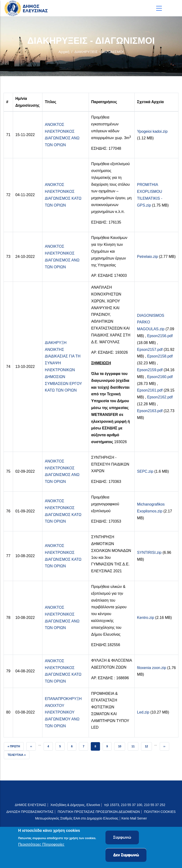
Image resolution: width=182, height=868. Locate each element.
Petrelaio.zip (147, 257)
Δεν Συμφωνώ (126, 856)
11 (135, 745)
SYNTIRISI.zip (149, 553)
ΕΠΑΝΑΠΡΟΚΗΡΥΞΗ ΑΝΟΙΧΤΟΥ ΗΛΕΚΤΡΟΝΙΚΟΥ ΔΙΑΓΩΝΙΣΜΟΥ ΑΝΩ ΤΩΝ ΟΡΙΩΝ (63, 712)
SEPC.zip (145, 471)
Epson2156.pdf (160, 336)
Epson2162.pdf (160, 397)
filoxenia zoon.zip (152, 668)
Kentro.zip (146, 618)
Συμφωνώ (122, 839)
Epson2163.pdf (150, 411)
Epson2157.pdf (150, 350)
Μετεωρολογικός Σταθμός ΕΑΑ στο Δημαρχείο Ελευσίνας (77, 818)
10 (121, 745)
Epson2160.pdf (160, 377)
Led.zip (143, 712)
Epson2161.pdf (150, 390)
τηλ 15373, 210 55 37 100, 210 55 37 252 (135, 805)
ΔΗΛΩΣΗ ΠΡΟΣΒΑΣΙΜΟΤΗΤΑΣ (30, 812)
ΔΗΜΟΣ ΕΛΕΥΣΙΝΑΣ (30, 805)
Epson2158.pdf (160, 356)
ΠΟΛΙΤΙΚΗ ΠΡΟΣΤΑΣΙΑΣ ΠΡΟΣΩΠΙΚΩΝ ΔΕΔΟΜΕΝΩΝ (99, 812)
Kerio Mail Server (134, 818)
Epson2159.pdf (150, 370)
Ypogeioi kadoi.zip (152, 131)
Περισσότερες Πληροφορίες (41, 846)
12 (148, 745)
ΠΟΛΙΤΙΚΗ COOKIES (160, 812)
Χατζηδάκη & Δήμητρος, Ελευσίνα (75, 805)
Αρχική (64, 52)
